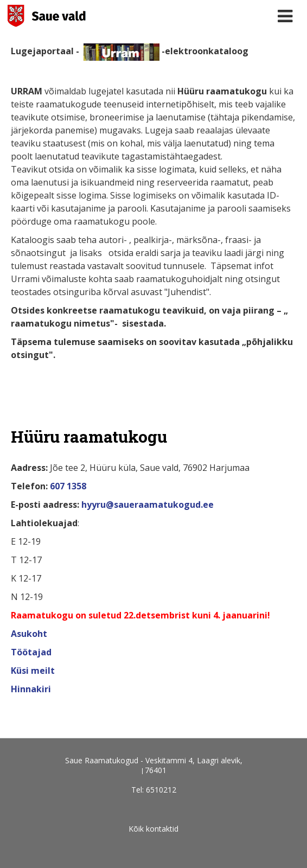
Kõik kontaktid (153, 829)
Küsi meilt (33, 671)
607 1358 (68, 486)
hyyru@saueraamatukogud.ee (148, 505)
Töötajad (32, 652)
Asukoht (30, 634)
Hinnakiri (31, 689)
